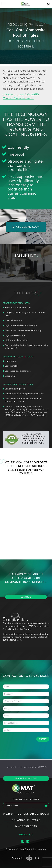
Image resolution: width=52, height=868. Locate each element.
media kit (26, 834)
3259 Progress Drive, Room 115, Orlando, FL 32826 (26, 817)
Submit (43, 739)
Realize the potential (26, 778)
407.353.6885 (26, 826)
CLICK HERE (26, 597)
